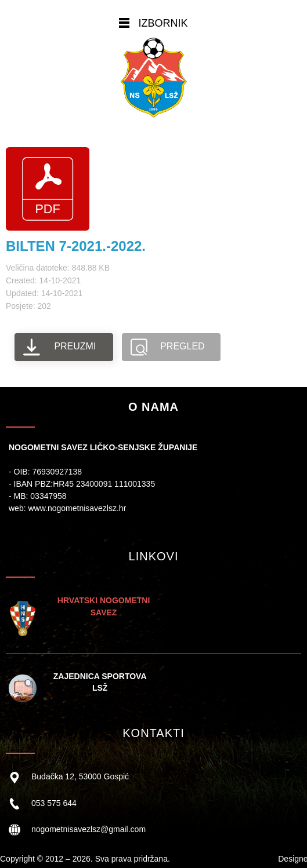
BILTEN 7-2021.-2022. (76, 246)
